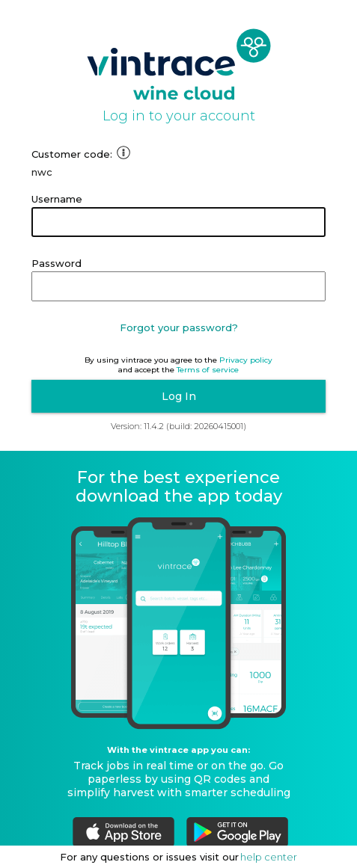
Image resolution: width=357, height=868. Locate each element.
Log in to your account (179, 116)
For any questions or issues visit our (149, 857)
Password (57, 263)
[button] (178, 396)
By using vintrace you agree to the (151, 360)
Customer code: (81, 154)
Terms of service (208, 370)
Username (57, 199)
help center (269, 857)
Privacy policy (246, 360)
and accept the (146, 370)
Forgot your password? (179, 327)
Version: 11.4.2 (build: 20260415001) (178, 426)
